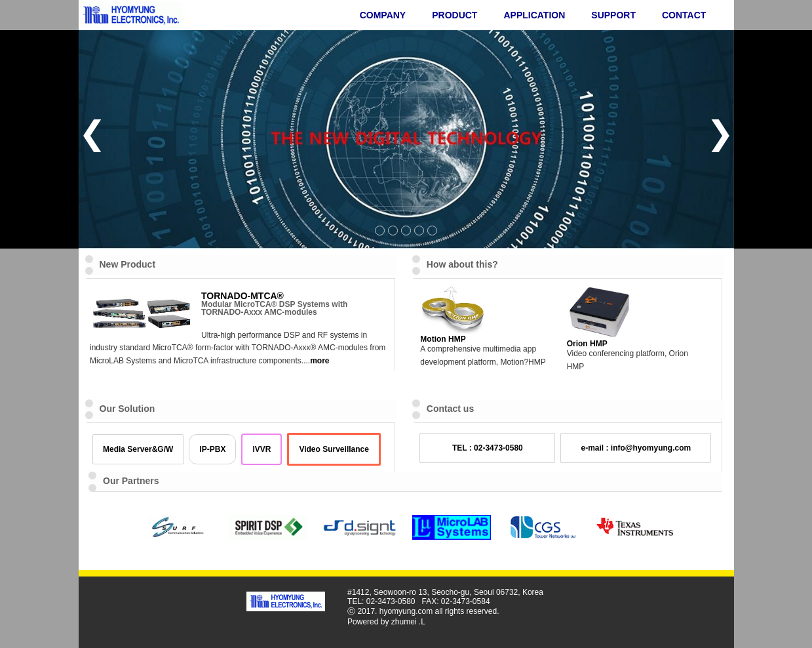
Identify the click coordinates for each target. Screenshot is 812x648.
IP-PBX (212, 449)
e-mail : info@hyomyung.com (636, 448)
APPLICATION (534, 15)
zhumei (404, 622)
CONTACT (684, 15)
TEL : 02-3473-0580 (488, 448)
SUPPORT (613, 15)
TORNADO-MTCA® (242, 296)
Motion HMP (443, 339)
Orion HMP (587, 344)
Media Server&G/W (138, 449)
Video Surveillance (334, 449)
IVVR (261, 449)
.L (422, 622)
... (316, 361)
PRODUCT (454, 15)
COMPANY (383, 15)
